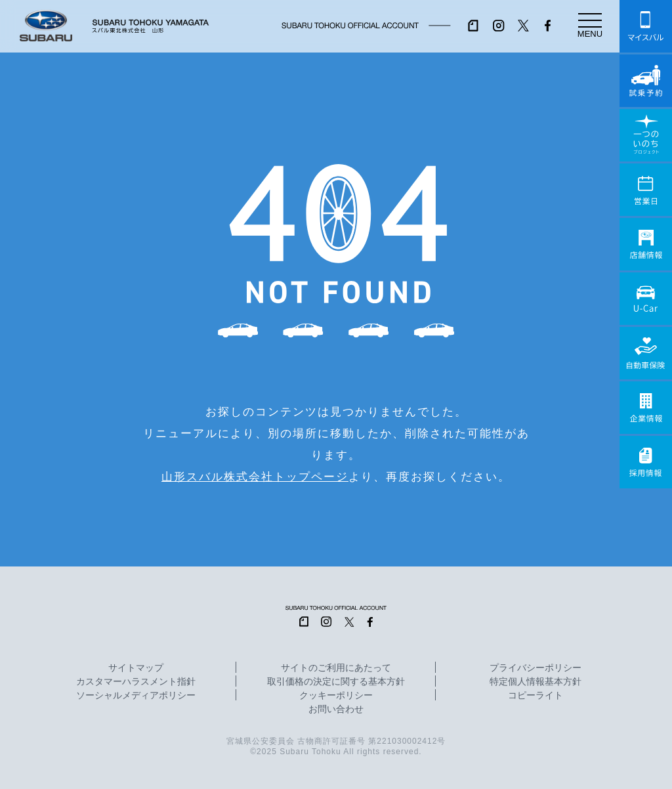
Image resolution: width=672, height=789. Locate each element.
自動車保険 (646, 353)
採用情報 (646, 462)
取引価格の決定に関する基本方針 (336, 682)
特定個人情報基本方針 (535, 682)
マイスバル (646, 26)
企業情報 (646, 408)
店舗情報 (646, 244)
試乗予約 (646, 81)
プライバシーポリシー (535, 668)
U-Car (646, 299)
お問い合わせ (336, 710)
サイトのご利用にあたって (336, 668)
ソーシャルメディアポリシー (136, 696)
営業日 (646, 190)
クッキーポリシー (336, 696)
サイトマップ (136, 668)
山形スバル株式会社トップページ (255, 477)
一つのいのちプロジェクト (646, 135)
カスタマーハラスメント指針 (136, 682)
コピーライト (535, 696)
